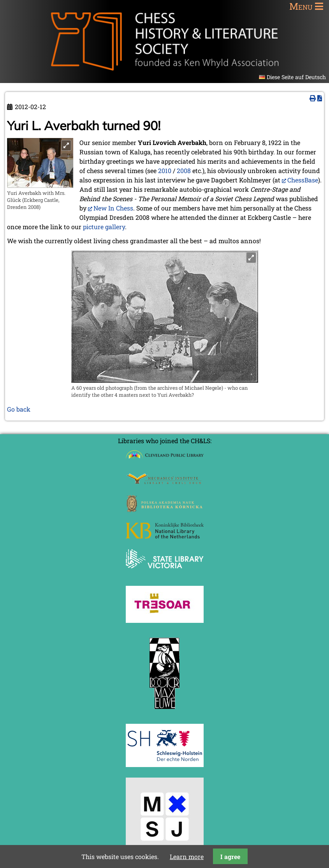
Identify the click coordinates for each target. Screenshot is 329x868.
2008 (184, 171)
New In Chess (113, 208)
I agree (230, 857)
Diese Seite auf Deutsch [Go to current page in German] (296, 77)
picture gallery (104, 227)
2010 (165, 171)
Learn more (187, 857)
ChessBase (303, 180)
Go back (19, 409)
